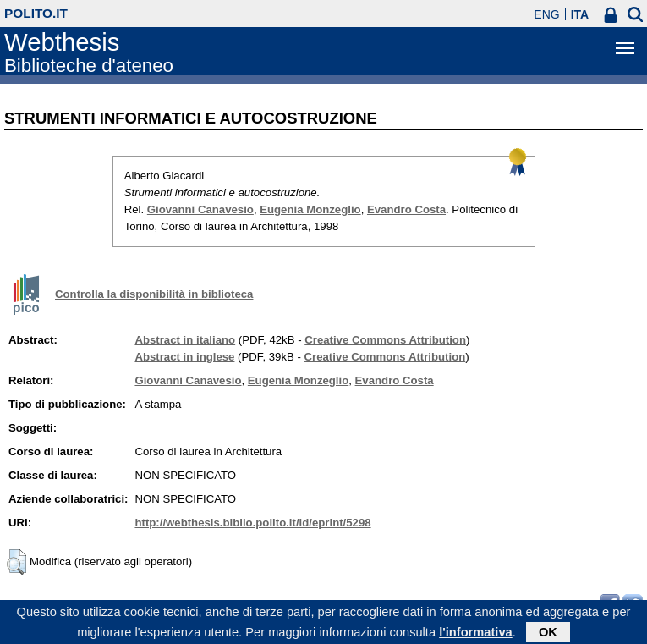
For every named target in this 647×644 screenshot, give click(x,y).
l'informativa (476, 635)
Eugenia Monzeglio (310, 209)
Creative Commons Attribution (385, 340)
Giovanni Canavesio (200, 209)
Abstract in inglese (184, 357)
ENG (546, 14)
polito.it (36, 13)
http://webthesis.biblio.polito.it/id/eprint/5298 (252, 523)
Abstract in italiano (185, 340)
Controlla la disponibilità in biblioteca (154, 294)
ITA (580, 14)
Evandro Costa (406, 209)
